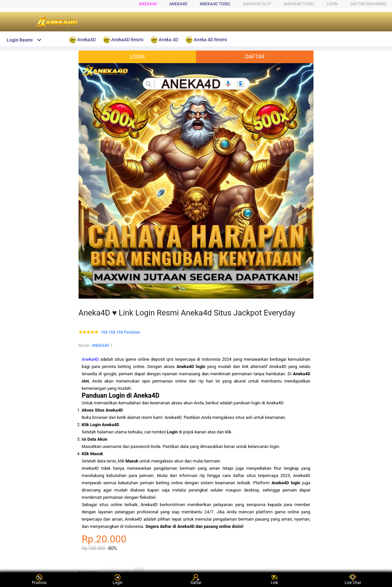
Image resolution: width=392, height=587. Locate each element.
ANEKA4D (100, 346)
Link (275, 580)
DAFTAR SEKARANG (368, 4)
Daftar (196, 580)
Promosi (39, 580)
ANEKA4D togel (215, 4)
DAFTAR (255, 57)
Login (118, 580)
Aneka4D (148, 4)
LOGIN (332, 4)
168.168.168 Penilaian (121, 332)
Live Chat (353, 580)
